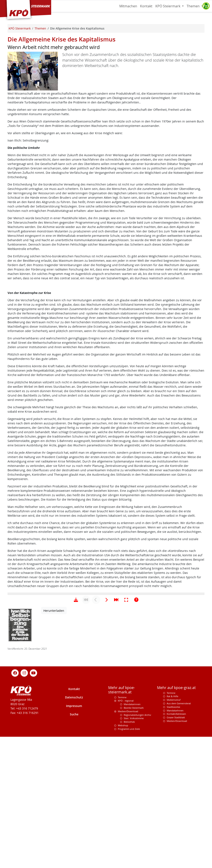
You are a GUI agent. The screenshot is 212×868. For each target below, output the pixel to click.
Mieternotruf (174, 831)
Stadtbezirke (173, 838)
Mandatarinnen (132, 835)
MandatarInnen (175, 842)
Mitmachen (128, 6)
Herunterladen (54, 742)
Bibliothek (129, 853)
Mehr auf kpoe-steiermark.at (122, 821)
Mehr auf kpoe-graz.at (176, 819)
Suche (74, 845)
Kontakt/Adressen (176, 845)
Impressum (74, 837)
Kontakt (146, 6)
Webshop (123, 857)
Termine (122, 829)
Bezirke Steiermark (134, 839)
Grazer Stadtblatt (176, 849)
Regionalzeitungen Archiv (137, 846)
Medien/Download (128, 843)
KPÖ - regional (126, 832)
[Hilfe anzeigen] (136, 731)
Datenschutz (74, 829)
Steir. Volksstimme (134, 849)
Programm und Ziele (129, 860)
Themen (194, 6)
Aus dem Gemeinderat (179, 835)
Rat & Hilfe (172, 827)
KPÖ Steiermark (168, 6)
